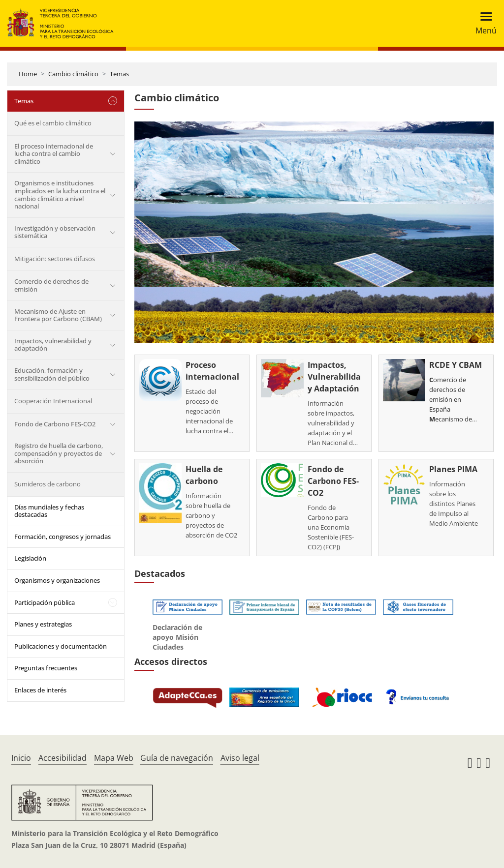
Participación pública (45, 602)
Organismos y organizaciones (57, 580)
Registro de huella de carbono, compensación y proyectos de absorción (59, 453)
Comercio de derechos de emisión (51, 285)
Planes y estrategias (43, 624)
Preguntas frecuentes (46, 668)
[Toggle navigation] (483, 23)
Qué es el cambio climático (53, 123)
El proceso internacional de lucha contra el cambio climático (54, 154)
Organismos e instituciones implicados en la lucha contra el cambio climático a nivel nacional (60, 195)
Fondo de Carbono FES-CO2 (55, 424)
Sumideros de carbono (47, 484)
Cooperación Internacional (53, 401)
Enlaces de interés (40, 690)
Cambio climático (73, 74)
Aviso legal (240, 758)
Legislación (30, 558)
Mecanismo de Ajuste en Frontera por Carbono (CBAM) (58, 315)
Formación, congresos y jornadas (63, 537)
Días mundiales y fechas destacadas (49, 511)
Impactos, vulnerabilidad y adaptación (53, 345)
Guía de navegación (177, 758)
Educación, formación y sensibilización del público (52, 374)
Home (28, 74)
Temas (119, 74)
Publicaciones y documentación (61, 646)
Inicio (21, 758)
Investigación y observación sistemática (55, 232)
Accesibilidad (63, 758)
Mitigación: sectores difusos (55, 259)
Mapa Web (114, 758)
